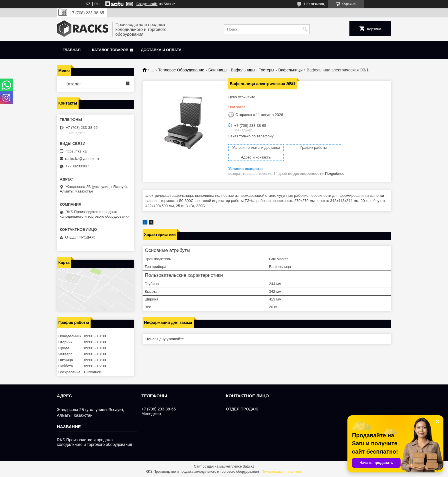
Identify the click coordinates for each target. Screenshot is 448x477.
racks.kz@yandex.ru (82, 159)
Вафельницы (290, 70)
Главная (72, 50)
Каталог (73, 84)
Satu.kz (248, 466)
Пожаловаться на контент (282, 472)
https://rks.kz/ (76, 151)
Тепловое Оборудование (181, 70)
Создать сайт (147, 4)
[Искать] (305, 29)
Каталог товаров (110, 50)
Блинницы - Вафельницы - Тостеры (241, 70)
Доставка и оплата (161, 50)
